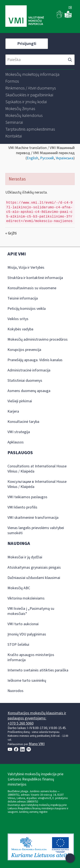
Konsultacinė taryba (23, 422)
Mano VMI (37, 744)
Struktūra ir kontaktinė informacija (35, 278)
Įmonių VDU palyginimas (27, 634)
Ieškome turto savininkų (27, 681)
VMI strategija (19, 432)
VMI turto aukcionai (23, 624)
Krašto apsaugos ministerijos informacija (31, 657)
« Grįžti (11, 233)
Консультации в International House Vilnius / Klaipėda (37, 484)
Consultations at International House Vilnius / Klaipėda (37, 469)
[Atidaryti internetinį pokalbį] (70, 858)
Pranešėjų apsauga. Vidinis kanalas (35, 360)
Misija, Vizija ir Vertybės (26, 268)
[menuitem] (32, 75)
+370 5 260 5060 (21, 723)
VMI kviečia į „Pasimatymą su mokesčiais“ (31, 611)
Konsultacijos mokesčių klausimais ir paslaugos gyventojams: (37, 716)
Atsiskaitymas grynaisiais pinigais (34, 567)
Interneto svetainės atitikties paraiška (38, 670)
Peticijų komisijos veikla (27, 309)
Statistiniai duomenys (25, 381)
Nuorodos (15, 691)
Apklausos (16, 442)
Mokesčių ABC (19, 588)
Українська (65, 158)
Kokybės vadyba (20, 329)
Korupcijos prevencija (24, 350)
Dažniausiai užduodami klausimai (34, 578)
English (32, 158)
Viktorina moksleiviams (26, 598)
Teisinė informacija (23, 298)
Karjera (13, 411)
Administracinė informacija (29, 370)
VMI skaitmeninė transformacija (33, 518)
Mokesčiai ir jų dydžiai (25, 557)
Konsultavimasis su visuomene (32, 288)
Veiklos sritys (18, 319)
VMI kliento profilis (22, 507)
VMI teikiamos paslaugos (27, 497)
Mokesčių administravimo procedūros (38, 339)
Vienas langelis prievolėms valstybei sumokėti (36, 530)
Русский (47, 158)
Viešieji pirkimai (20, 401)
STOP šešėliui (18, 645)
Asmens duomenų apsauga (29, 391)
